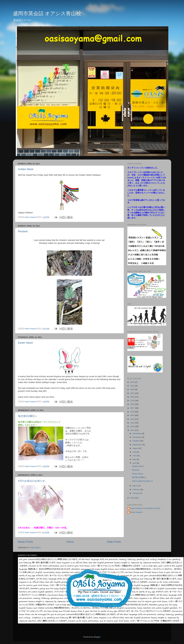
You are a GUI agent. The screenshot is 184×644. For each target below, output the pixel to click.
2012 (133, 426)
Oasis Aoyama (136, 512)
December (137, 433)
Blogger (97, 637)
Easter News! (26, 343)
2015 (133, 415)
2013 (133, 423)
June (135, 456)
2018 (133, 404)
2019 (133, 401)
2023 (133, 386)
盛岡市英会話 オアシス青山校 (47, 13)
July (135, 452)
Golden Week (26, 169)
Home (70, 542)
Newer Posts (25, 542)
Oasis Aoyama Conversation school (145, 508)
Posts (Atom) (35, 548)
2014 (133, 419)
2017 (133, 408)
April (135, 463)
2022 (133, 389)
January (136, 493)
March (135, 486)
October (136, 441)
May (135, 459)
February (137, 490)
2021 (133, 393)
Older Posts (114, 542)
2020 (133, 397)
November (137, 437)
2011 (133, 430)
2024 (133, 382)
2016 (133, 412)
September (138, 445)
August (136, 448)
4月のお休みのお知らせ (31, 481)
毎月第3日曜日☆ (28, 416)
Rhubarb (23, 231)
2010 (133, 498)
